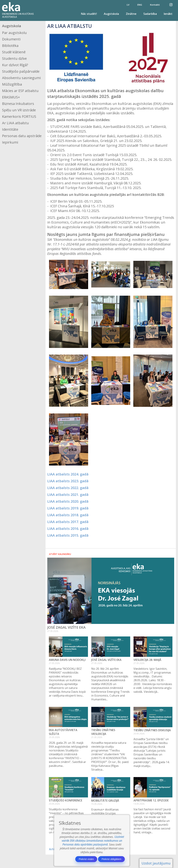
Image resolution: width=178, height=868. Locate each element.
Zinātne (131, 14)
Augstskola (111, 14)
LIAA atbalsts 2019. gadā (68, 508)
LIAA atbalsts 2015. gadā (68, 535)
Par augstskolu (14, 33)
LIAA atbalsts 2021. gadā (68, 495)
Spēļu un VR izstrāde (19, 110)
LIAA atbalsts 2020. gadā (68, 501)
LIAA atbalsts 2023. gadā (68, 481)
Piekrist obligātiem (111, 859)
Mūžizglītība (12, 84)
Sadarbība (150, 14)
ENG (140, 5)
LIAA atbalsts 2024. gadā (68, 474)
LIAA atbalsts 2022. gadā (68, 488)
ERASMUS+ (11, 97)
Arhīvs (53, 849)
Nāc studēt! (89, 14)
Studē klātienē (14, 52)
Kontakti (155, 5)
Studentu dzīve (14, 58)
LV (128, 5)
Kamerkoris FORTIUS (19, 116)
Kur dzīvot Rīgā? (15, 65)
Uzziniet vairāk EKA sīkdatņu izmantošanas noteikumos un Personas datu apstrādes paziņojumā (93, 841)
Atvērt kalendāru (60, 554)
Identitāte (10, 129)
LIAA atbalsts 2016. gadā (68, 529)
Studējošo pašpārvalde (21, 71)
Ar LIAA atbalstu (15, 123)
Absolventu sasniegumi (21, 78)
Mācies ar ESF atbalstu (20, 91)
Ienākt (168, 14)
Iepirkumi (10, 142)
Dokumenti (11, 39)
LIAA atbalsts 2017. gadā (68, 522)
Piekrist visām (86, 859)
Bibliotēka (10, 46)
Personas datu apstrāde (22, 136)
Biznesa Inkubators (18, 104)
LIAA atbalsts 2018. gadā (68, 515)
